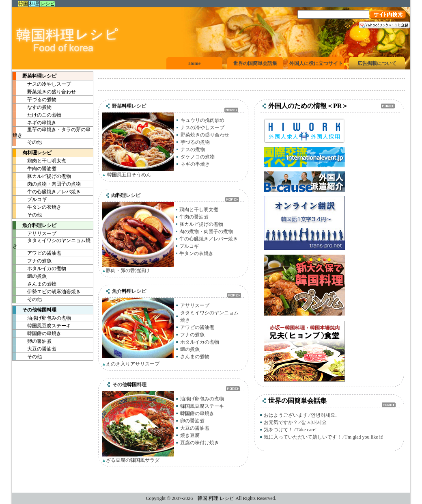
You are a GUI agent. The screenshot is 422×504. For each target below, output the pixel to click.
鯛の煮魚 (30, 276)
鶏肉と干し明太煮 (39, 161)
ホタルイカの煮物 (39, 268)
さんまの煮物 (34, 284)
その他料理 (34, 310)
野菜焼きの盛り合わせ (44, 92)
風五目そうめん (128, 175)
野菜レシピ (34, 76)
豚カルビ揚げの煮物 (42, 176)
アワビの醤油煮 (37, 253)
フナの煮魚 (32, 261)
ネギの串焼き (34, 123)
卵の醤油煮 (32, 341)
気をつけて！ (278, 430)
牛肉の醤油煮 (34, 169)
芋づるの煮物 (34, 100)
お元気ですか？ (281, 422)
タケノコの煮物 (198, 157)
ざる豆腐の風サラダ (133, 460)
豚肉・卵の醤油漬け (128, 270)
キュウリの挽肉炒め (202, 120)
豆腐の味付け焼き (200, 443)
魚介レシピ (34, 225)
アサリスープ (34, 234)
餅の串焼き (37, 333)
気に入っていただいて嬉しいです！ (303, 437)
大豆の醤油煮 (34, 349)
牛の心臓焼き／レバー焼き (209, 239)
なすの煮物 (32, 107)
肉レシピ (32, 153)
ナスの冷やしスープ (42, 84)
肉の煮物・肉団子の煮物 (47, 184)
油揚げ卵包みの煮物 (42, 318)
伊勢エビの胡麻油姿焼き (47, 292)
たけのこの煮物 (37, 115)
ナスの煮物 (193, 149)
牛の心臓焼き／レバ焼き (47, 192)
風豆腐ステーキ (42, 326)
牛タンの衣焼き (37, 207)
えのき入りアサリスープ (133, 364)
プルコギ (30, 199)
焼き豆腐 (190, 435)
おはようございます (286, 415)
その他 (27, 142)
